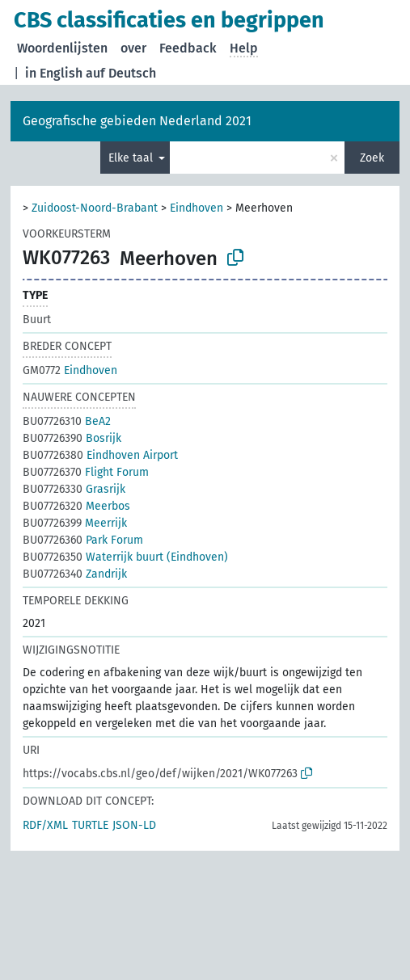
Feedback (188, 48)
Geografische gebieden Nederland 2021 (137, 121)
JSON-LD (134, 825)
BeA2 (67, 421)
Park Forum (83, 540)
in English (54, 73)
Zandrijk (75, 574)
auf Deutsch (121, 73)
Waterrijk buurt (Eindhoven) (125, 557)
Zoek (372, 158)
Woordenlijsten (62, 48)
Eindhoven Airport (100, 455)
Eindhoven (197, 208)
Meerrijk (75, 523)
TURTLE (90, 825)
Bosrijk (72, 438)
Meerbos (76, 506)
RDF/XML (45, 825)
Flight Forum (86, 472)
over (133, 48)
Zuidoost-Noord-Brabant (95, 208)
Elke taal (132, 158)
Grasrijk (74, 489)
